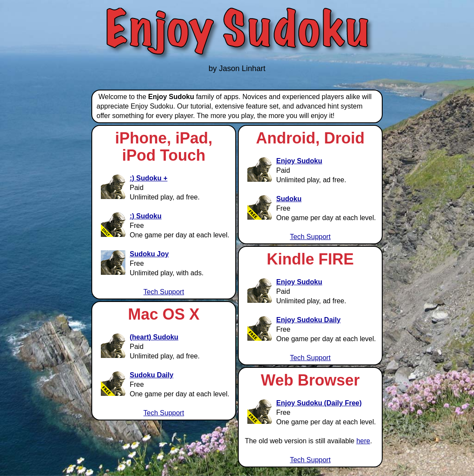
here (363, 441)
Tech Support (164, 292)
